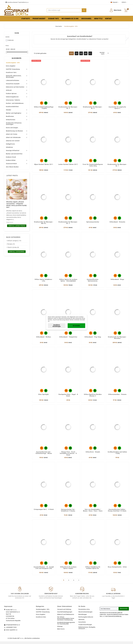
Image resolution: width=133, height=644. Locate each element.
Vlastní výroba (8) (13, 247)
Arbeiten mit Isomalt (13, 141)
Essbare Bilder (11, 160)
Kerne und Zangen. (12, 128)
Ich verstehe (76, 326)
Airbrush (9, 90)
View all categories (17, 252)
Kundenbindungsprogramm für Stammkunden (66, 626)
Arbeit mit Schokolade (13, 137)
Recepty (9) (11, 244)
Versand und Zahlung (64, 612)
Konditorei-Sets (11, 72)
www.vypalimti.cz (12, 632)
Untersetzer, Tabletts (13, 100)
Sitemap (60, 629)
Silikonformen (11, 120)
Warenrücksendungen (85, 615)
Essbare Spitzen (11, 93)
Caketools (11, 40)
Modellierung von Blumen (14, 131)
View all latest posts (17, 226)
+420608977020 (11, 630)
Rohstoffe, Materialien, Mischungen (14, 76)
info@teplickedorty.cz (13, 627)
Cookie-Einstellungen (85, 627)
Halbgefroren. (11, 144)
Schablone (9, 147)
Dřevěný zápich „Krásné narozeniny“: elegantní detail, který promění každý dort (16, 205)
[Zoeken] (64, 10)
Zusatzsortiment (11, 164)
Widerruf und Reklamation (66, 617)
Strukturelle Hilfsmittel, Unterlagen (14, 124)
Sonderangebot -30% (13, 63)
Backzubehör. (17, 58)
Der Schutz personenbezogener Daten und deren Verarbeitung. (66, 621)
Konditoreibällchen (12, 107)
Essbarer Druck (11, 157)
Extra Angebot (11, 66)
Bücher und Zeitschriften (14, 154)
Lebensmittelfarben (13, 80)
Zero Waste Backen (12, 167)
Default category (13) (14, 241)
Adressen (81, 622)
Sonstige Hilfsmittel (13, 150)
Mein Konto (61, 632)
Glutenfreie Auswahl (13, 84)
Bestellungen (83, 617)
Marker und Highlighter (14, 113)
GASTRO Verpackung (13, 69)
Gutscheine (82, 625)
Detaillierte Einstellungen (57, 326)
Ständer (9, 110)
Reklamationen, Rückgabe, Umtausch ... (87, 630)
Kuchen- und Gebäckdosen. (15, 103)
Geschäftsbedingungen (65, 615)
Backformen (10, 116)
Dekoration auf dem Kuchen (15, 87)
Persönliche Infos (84, 612)
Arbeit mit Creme (12, 134)
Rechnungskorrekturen (86, 620)
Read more (10, 222)
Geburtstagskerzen (12, 97)
